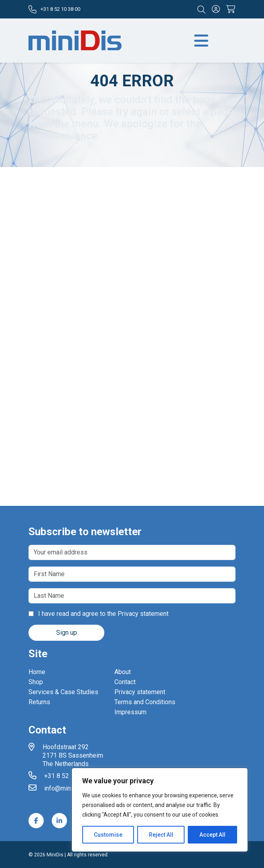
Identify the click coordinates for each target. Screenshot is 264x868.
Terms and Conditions (145, 702)
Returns (39, 702)
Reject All (161, 835)
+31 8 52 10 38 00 (54, 9)
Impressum (130, 712)
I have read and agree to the (98, 614)
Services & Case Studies (63, 692)
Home (37, 672)
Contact (125, 682)
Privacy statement (143, 614)
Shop (36, 682)
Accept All (212, 835)
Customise (108, 835)
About (123, 672)
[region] (160, 810)
